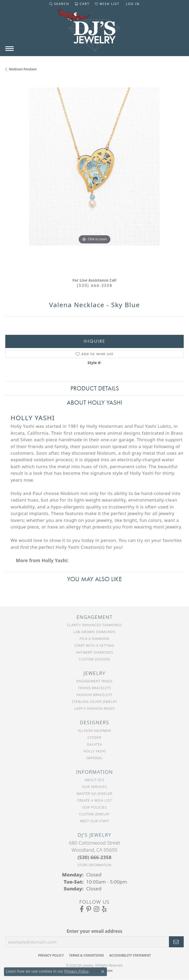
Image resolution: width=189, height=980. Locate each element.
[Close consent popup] (103, 972)
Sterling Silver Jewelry (94, 702)
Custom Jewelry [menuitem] (94, 814)
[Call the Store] (94, 857)
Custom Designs (95, 659)
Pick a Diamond (95, 639)
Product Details (95, 388)
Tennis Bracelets (94, 688)
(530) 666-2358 (95, 285)
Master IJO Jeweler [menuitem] (94, 793)
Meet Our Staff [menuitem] (94, 821)
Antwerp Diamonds (94, 652)
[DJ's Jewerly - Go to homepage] (94, 32)
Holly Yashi (95, 751)
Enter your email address (95, 931)
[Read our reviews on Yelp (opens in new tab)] (104, 909)
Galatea (94, 744)
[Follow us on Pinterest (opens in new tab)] (89, 909)
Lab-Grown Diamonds (95, 632)
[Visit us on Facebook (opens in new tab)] (82, 909)
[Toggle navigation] (10, 49)
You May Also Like (94, 579)
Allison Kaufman (94, 731)
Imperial (94, 758)
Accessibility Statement (130, 955)
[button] (59, 4)
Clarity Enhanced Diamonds (94, 625)
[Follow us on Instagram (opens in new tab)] (96, 909)
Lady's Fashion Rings (95, 708)
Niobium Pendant (23, 69)
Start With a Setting (95, 645)
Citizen (94, 737)
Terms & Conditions (86, 955)
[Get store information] (95, 865)
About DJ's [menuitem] (95, 780)
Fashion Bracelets (94, 695)
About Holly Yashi (94, 402)
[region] (94, 177)
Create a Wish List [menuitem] (94, 800)
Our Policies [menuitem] (94, 807)
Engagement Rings (94, 681)
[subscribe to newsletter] (176, 942)
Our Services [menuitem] (95, 787)
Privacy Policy (51, 955)
